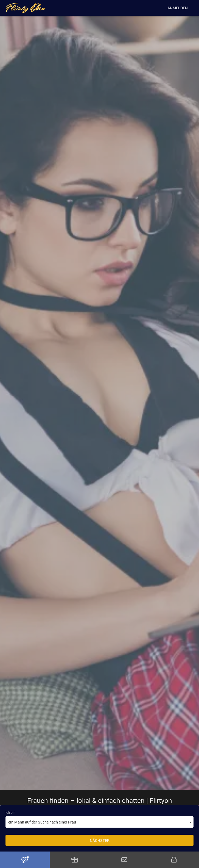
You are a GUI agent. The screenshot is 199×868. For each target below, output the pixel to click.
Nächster (100, 840)
